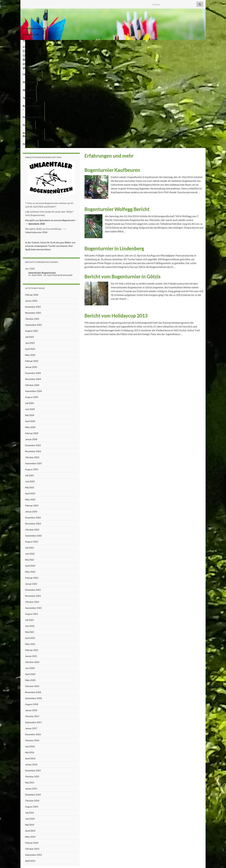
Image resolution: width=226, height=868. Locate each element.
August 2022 (32, 442)
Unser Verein (31, 44)
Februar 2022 (32, 478)
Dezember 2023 (33, 345)
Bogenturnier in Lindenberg (114, 148)
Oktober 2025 (32, 219)
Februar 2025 (32, 261)
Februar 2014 (32, 743)
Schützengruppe (128, 44)
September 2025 (33, 225)
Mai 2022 (30, 460)
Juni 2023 (30, 381)
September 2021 (33, 508)
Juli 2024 (30, 303)
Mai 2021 (30, 532)
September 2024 (33, 291)
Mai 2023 (30, 387)
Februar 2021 (32, 550)
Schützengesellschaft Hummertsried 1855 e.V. (113, 27)
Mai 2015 (30, 682)
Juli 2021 (30, 520)
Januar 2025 (31, 267)
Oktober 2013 (32, 749)
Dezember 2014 (33, 695)
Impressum (178, 861)
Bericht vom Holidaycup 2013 (116, 216)
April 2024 (30, 321)
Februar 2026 (32, 195)
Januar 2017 (31, 628)
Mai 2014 (30, 725)
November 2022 (33, 424)
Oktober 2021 (32, 502)
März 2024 (30, 327)
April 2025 (30, 249)
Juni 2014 (30, 719)
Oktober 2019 (32, 586)
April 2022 (30, 466)
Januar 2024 (31, 339)
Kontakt (164, 861)
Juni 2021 (30, 526)
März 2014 (30, 737)
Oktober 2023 (32, 357)
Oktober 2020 (32, 562)
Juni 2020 (30, 568)
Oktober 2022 (32, 430)
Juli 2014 (30, 713)
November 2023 (33, 351)
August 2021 (32, 514)
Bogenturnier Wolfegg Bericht (117, 109)
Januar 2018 (31, 610)
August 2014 (32, 707)
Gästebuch (192, 44)
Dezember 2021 (33, 490)
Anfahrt (191, 861)
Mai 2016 (30, 652)
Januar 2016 (31, 664)
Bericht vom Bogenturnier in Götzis (122, 176)
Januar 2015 (31, 689)
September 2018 (33, 598)
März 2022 (30, 472)
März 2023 (30, 399)
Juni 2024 (30, 309)
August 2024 (32, 297)
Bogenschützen (104, 44)
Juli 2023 (30, 375)
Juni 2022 (30, 454)
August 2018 (32, 604)
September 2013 (33, 755)
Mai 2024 (30, 315)
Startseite (51, 44)
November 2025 (33, 213)
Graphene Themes (48, 864)
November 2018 (33, 592)
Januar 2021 (31, 556)
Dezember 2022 (33, 418)
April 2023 (30, 393)
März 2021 (30, 544)
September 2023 (33, 363)
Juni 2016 (30, 646)
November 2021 (33, 496)
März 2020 (30, 580)
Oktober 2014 (32, 701)
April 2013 (30, 761)
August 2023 (32, 369)
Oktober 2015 (32, 676)
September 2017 (33, 622)
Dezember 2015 (33, 670)
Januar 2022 (31, 484)
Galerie (148, 44)
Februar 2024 (32, 333)
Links (201, 861)
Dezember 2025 (33, 207)
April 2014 (30, 731)
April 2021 (30, 538)
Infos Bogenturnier (169, 44)
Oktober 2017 (32, 616)
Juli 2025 (30, 237)
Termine (83, 44)
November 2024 (33, 279)
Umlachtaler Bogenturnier (42, 173)
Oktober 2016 (32, 640)
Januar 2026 (31, 201)
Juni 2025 (30, 243)
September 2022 (33, 436)
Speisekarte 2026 (37, 124)
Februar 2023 (32, 405)
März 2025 (30, 255)
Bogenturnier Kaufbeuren (112, 70)
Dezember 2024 (33, 273)
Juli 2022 (30, 448)
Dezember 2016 (33, 634)
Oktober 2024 (32, 285)
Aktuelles (67, 44)
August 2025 (32, 231)
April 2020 (30, 574)
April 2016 (30, 658)
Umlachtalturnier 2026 (36, 132)
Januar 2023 (31, 411)
